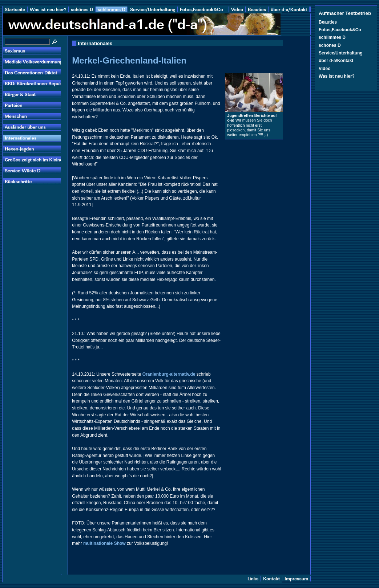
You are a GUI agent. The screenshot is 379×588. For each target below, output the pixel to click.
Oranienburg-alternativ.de (169, 374)
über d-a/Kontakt (336, 61)
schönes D (330, 45)
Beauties (328, 22)
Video (324, 69)
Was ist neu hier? (337, 76)
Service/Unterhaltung (341, 53)
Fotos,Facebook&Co (340, 30)
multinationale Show (104, 543)
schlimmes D (332, 37)
